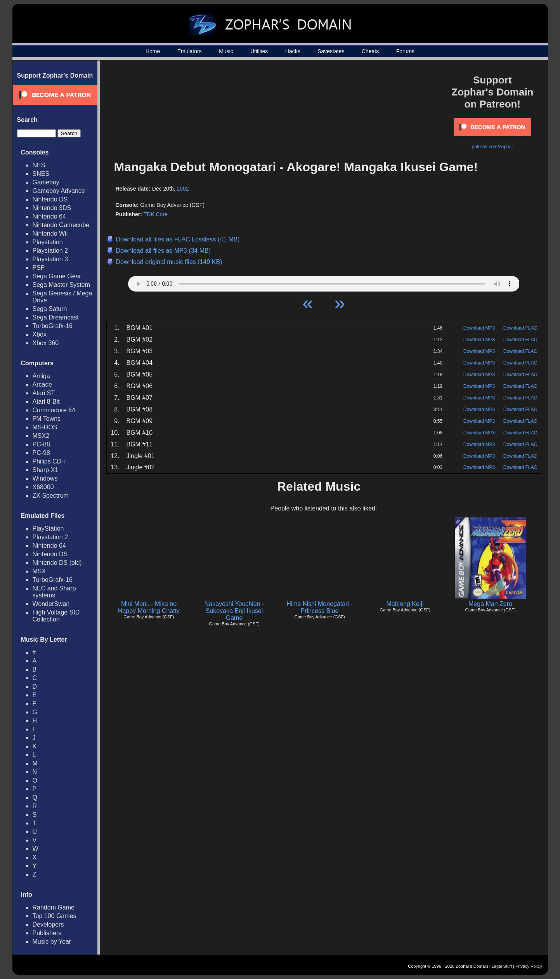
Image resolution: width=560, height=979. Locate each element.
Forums (405, 51)
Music (226, 51)
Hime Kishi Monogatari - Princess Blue (320, 607)
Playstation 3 (50, 259)
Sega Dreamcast (56, 317)
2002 (183, 189)
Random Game (54, 907)
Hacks (293, 51)
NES (39, 165)
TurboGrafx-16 (53, 326)
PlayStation (48, 529)
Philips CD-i (49, 461)
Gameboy (46, 182)
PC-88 (41, 444)
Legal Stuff (502, 966)
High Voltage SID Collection (56, 616)
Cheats (370, 51)
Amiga (41, 376)
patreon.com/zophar (492, 147)
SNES (41, 174)
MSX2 (41, 436)
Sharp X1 (46, 470)
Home (153, 51)
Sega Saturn (50, 309)
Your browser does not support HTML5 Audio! (324, 282)
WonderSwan (51, 604)
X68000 (43, 487)
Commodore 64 (54, 410)
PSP (39, 268)
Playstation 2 (50, 251)
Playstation (48, 242)
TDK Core (156, 214)
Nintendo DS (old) (57, 563)
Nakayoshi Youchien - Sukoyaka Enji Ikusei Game (234, 611)
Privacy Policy (529, 966)
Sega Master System (62, 285)
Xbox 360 (46, 343)
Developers (48, 924)
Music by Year (52, 942)
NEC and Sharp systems (54, 592)
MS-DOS (45, 427)
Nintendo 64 (49, 216)
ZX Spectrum (51, 496)
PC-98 (41, 453)
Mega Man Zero (490, 604)
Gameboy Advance (59, 191)
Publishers (47, 933)
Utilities (259, 51)
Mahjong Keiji (405, 604)
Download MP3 (479, 328)
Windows (45, 478)
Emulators (190, 51)
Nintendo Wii (50, 233)
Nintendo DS (50, 199)
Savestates (331, 51)
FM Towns (47, 419)
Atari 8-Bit (46, 402)
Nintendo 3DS (52, 208)
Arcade (42, 384)
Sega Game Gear (57, 276)
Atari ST (44, 393)
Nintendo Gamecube (61, 225)
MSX (39, 571)
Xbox (40, 334)
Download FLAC (520, 328)
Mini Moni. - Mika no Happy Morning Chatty (149, 607)
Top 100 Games (55, 916)
